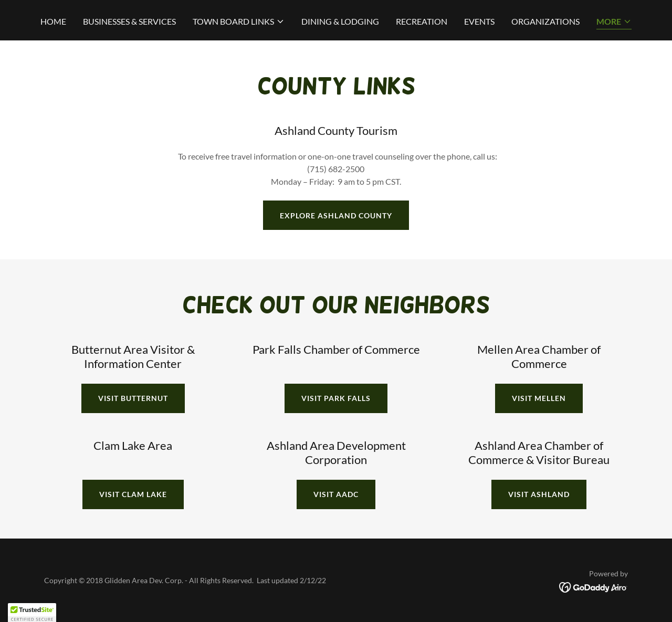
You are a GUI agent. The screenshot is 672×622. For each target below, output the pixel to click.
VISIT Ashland (539, 494)
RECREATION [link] (422, 21)
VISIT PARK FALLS (336, 398)
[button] (239, 22)
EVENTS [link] (479, 21)
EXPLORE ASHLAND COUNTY (336, 215)
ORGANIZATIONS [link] (545, 21)
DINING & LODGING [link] (340, 21)
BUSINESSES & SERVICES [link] (129, 21)
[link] (594, 586)
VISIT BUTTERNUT (133, 398)
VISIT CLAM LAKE (133, 494)
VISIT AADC (336, 494)
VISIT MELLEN (539, 398)
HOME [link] (53, 21)
